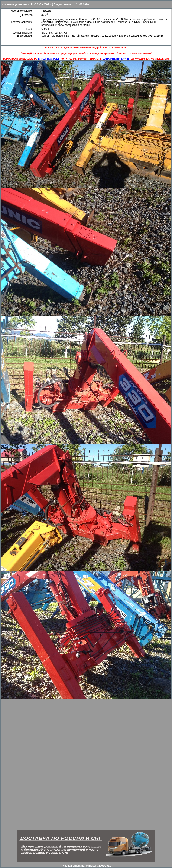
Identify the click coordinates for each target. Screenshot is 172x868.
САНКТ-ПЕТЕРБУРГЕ (116, 59)
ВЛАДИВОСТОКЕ (49, 59)
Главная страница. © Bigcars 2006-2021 (86, 866)
